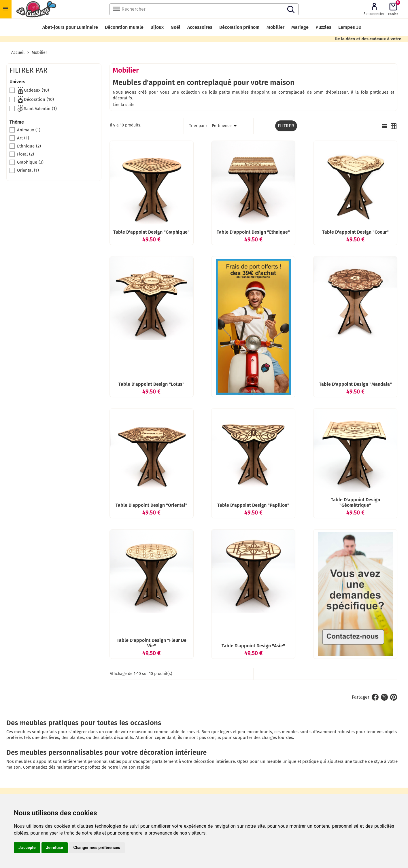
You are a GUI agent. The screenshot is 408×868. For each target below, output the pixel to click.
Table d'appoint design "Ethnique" (253, 232)
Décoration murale (124, 27)
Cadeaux (33, 90)
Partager (375, 697)
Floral (25, 154)
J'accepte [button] (27, 848)
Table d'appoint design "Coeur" (355, 232)
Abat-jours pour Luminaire (70, 27)
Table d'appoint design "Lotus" (151, 384)
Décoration (35, 99)
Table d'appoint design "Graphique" (151, 232)
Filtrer (286, 126)
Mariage (300, 27)
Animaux (29, 130)
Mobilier (275, 27)
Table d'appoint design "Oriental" (151, 505)
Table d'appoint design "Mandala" (355, 384)
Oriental (28, 170)
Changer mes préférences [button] (97, 848)
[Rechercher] (204, 9)
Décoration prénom (239, 27)
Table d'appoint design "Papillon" (253, 505)
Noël (175, 27)
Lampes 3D (350, 27)
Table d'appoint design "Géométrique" (355, 502)
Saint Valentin (37, 109)
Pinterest (394, 697)
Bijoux (157, 27)
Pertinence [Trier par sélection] (225, 126)
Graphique (30, 162)
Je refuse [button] (55, 848)
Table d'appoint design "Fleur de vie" (152, 643)
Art (23, 138)
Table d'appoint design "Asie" (253, 646)
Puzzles (323, 27)
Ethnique (29, 146)
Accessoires (200, 27)
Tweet (384, 697)
